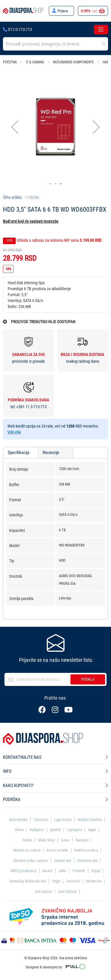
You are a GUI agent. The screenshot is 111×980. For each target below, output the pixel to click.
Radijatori (37, 830)
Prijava (63, 11)
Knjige (96, 871)
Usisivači (73, 881)
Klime (19, 830)
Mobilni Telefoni (90, 820)
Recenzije (51, 453)
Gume (65, 840)
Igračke (55, 830)
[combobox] (55, 44)
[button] (15, 127)
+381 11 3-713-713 (32, 407)
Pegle (56, 881)
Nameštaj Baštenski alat (28, 881)
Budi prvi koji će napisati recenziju (31, 221)
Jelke (62, 871)
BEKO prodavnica (24, 871)
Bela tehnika (18, 820)
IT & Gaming (35, 62)
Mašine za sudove (27, 850)
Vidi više (14, 432)
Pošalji (88, 679)
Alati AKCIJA (67, 892)
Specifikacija (18, 453)
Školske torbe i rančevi (31, 861)
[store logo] (23, 11)
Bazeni (47, 871)
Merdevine (94, 881)
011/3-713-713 (17, 29)
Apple (92, 830)
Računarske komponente (73, 62)
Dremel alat (63, 861)
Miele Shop (46, 840)
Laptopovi (74, 830)
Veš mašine (43, 892)
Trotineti (79, 871)
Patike (27, 840)
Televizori (41, 820)
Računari (82, 840)
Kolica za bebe (57, 850)
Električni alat (87, 861)
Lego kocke (63, 820)
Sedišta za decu (86, 850)
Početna (10, 62)
